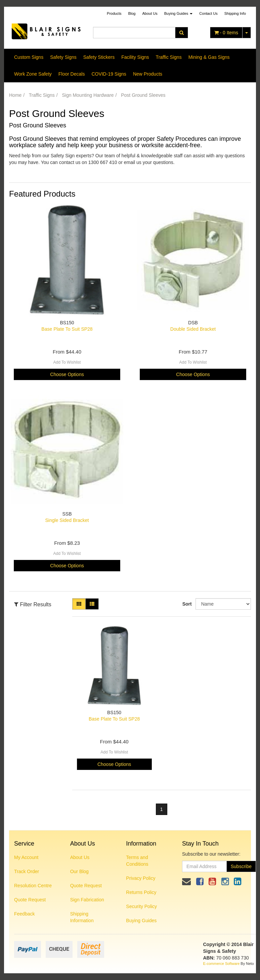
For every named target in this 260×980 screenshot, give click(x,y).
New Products (148, 74)
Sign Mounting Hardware (88, 95)
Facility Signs (135, 57)
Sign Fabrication (87, 900)
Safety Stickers (99, 57)
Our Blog (79, 871)
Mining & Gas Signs (209, 57)
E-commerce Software (222, 964)
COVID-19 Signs (109, 74)
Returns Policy (141, 892)
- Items (226, 33)
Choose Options (67, 374)
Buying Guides (179, 13)
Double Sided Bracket (193, 329)
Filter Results (33, 604)
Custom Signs (29, 57)
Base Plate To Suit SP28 (67, 329)
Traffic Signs (169, 57)
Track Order (27, 871)
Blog (132, 13)
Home (15, 95)
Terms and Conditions (137, 861)
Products (114, 13)
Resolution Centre (33, 886)
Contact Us (208, 13)
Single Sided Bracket (67, 520)
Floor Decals (72, 74)
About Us (150, 13)
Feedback (24, 914)
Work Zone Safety (33, 74)
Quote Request (30, 900)
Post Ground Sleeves (143, 95)
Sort (186, 604)
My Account (26, 857)
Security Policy (141, 906)
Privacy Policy (141, 878)
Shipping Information (82, 917)
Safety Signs (63, 57)
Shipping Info (235, 13)
